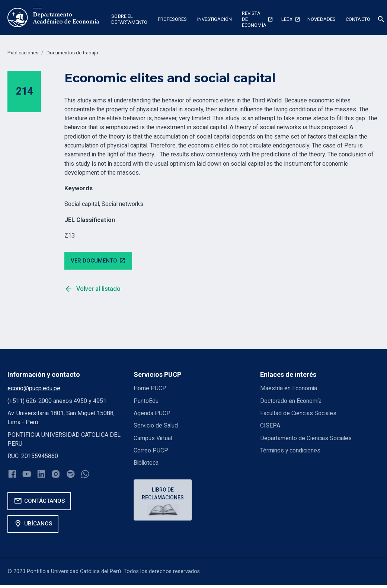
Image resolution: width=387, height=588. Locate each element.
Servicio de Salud (156, 427)
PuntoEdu (146, 402)
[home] (53, 18)
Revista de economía (254, 19)
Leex (287, 19)
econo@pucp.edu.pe (34, 389)
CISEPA (270, 427)
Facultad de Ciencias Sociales (299, 414)
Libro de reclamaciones (164, 495)
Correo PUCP (151, 452)
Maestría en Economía (289, 389)
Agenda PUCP (152, 414)
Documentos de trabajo (78, 53)
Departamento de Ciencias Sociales (307, 439)
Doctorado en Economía (291, 402)
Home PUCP (150, 389)
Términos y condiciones (291, 452)
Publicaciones (24, 53)
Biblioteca (147, 464)
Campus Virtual (153, 439)
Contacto (358, 19)
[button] (129, 20)
